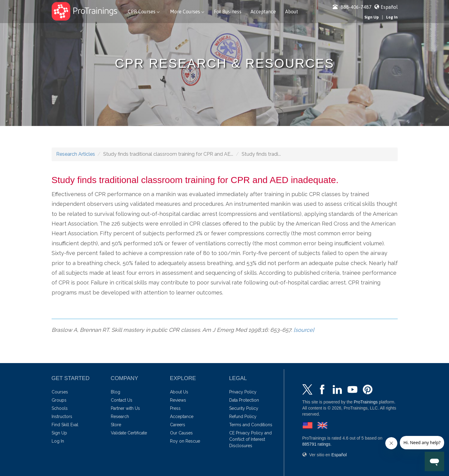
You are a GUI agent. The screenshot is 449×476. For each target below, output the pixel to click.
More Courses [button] (187, 12)
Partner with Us (125, 408)
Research (120, 416)
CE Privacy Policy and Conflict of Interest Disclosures (250, 439)
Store (116, 425)
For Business (228, 12)
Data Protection (244, 400)
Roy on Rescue (185, 441)
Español (389, 7)
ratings (316, 444)
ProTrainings (366, 402)
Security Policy (244, 408)
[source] (304, 330)
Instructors (62, 416)
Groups (59, 400)
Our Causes (181, 433)
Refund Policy (243, 416)
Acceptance (263, 12)
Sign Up (372, 17)
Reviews (178, 400)
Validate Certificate (129, 433)
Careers (178, 425)
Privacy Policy (243, 392)
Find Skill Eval (65, 425)
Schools (60, 408)
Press (175, 408)
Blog (116, 392)
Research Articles (76, 154)
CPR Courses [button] (144, 12)
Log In (392, 17)
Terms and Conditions (251, 425)
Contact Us (122, 400)
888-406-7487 (352, 7)
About (292, 12)
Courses (60, 392)
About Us (179, 392)
